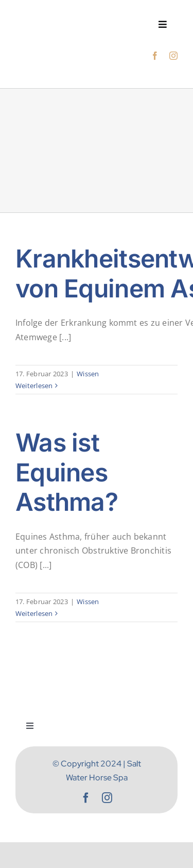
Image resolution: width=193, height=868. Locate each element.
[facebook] (155, 56)
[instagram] (173, 56)
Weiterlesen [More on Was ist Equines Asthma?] (34, 613)
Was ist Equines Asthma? (67, 472)
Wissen (88, 374)
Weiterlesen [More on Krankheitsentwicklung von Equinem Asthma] (34, 386)
